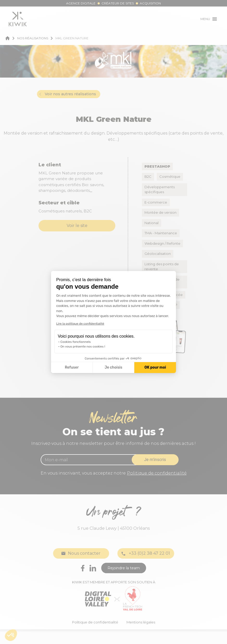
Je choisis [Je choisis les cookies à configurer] (114, 367)
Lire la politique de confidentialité (80, 324)
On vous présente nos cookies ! (83, 346)
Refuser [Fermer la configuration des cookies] (72, 367)
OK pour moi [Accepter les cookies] (155, 367)
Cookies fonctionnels (76, 342)
